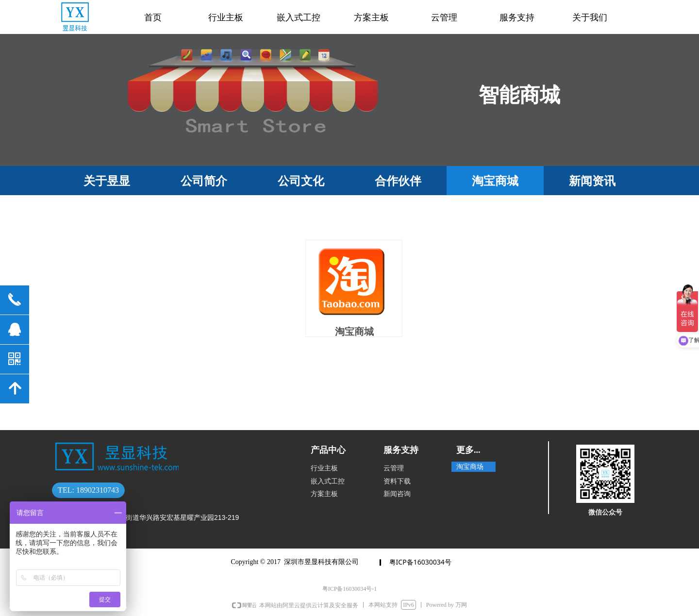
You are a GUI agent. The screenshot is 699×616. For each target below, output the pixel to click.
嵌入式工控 (299, 17)
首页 (153, 17)
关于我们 (590, 17)
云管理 (444, 17)
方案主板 (371, 17)
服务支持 (517, 17)
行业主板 (226, 17)
